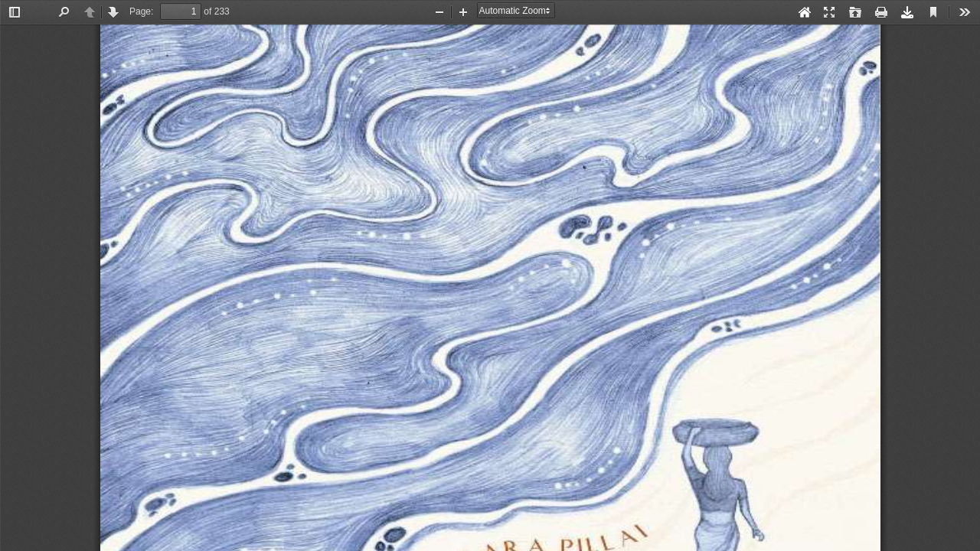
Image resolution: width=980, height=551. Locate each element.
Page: (141, 11)
